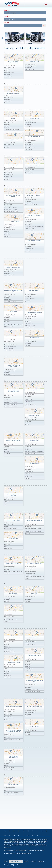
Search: (7, 23)
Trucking (30, 43)
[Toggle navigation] (46, 4)
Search (26, 861)
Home (6, 861)
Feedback (20, 865)
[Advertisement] (28, 814)
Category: (7, 10)
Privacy (6, 865)
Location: (7, 17)
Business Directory (16, 861)
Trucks (8, 43)
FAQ (13, 865)
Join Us (33, 861)
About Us (41, 861)
